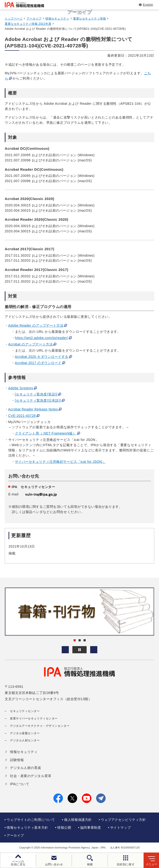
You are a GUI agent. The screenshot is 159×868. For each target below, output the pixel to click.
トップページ (14, 19)
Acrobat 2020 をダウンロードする (42, 357)
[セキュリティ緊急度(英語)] (36, 394)
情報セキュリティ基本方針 (27, 828)
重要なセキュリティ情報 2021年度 (28, 24)
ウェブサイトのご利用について (31, 820)
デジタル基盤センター (25, 733)
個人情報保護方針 (78, 820)
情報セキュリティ (57, 19)
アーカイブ (34, 19)
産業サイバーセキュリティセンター (34, 718)
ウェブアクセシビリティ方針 (123, 820)
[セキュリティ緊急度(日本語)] (38, 400)
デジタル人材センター (25, 740)
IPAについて (20, 784)
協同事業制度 (91, 828)
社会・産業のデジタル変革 (31, 776)
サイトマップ (120, 828)
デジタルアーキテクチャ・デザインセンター (40, 726)
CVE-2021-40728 (22, 416)
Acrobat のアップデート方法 (31, 344)
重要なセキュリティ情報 (89, 19)
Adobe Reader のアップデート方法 (36, 325)
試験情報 (17, 760)
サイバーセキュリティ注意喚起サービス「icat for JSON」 (60, 462)
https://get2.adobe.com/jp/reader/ (42, 338)
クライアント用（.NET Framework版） (46, 433)
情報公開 (64, 828)
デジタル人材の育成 (26, 768)
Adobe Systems (21, 388)
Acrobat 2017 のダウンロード (38, 363)
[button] (65, 650)
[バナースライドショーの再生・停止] (79, 650)
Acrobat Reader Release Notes (33, 409)
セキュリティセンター (25, 711)
